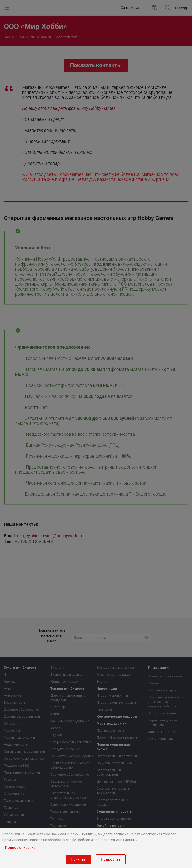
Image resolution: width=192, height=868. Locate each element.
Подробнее (111, 859)
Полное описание (20, 848)
